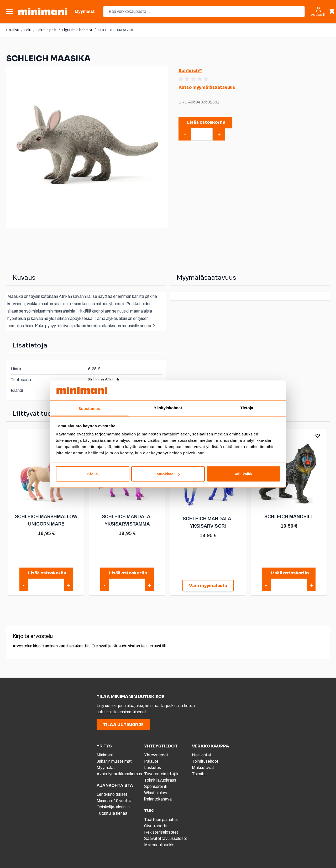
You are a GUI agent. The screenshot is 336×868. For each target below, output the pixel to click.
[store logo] (43, 12)
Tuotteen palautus (161, 820)
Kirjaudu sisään (126, 646)
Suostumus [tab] (89, 409)
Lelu (28, 30)
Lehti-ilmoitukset (112, 794)
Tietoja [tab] (247, 408)
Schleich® (190, 71)
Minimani (105, 755)
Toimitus (200, 774)
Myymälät (106, 768)
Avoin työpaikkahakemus (119, 774)
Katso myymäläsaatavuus (207, 87)
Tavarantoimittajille (162, 774)
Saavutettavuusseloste (166, 838)
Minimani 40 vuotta (114, 801)
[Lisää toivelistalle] (318, 436)
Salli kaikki (243, 474)
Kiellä (92, 474)
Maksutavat (203, 768)
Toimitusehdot (205, 761)
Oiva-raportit (156, 826)
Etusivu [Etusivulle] (13, 30)
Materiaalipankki (159, 845)
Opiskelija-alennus (113, 807)
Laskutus (153, 768)
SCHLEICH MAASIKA (115, 30)
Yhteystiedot (156, 755)
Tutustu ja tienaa (112, 813)
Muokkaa (168, 474)
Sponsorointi (156, 786)
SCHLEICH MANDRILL (289, 517)
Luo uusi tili (156, 646)
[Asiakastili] (318, 12)
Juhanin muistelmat (114, 761)
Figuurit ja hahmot (77, 30)
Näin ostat (202, 755)
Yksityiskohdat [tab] (168, 408)
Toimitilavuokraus (160, 780)
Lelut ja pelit (47, 30)
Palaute (151, 761)
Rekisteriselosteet (161, 832)
